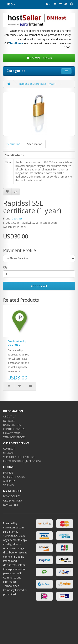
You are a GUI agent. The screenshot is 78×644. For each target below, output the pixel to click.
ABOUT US (9, 417)
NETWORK (9, 421)
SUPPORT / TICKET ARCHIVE (19, 457)
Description (13, 144)
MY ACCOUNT (11, 496)
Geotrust (17, 219)
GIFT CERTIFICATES (14, 477)
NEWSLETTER (11, 505)
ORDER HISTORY (13, 501)
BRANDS (8, 473)
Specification (35, 144)
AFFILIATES (9, 481)
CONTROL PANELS (14, 429)
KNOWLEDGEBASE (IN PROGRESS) (22, 461)
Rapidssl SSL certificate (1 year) (37, 84)
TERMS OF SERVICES (14, 437)
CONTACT (9, 449)
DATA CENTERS (12, 425)
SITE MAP (8, 453)
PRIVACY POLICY (13, 433)
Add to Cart (39, 286)
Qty (5, 267)
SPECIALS (8, 485)
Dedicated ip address (17, 343)
